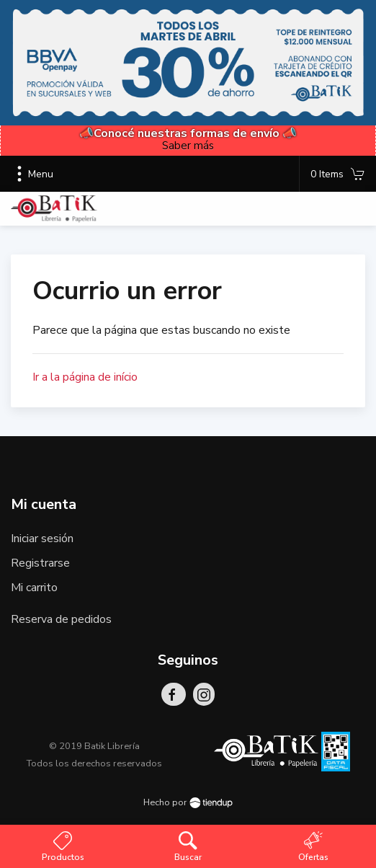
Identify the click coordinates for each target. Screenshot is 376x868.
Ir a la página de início (85, 377)
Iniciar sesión (42, 539)
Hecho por (188, 802)
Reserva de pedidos (61, 619)
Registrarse (40, 563)
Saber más (188, 146)
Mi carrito (34, 588)
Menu (32, 174)
